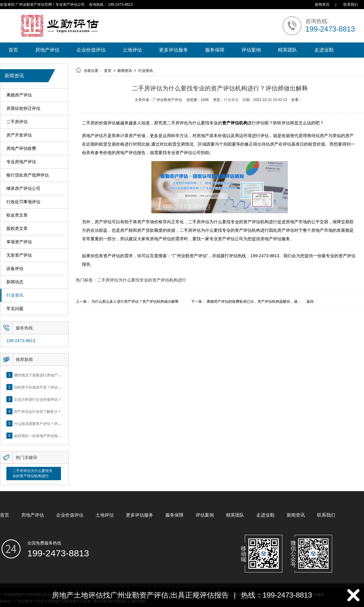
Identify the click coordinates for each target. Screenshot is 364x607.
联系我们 (351, 5)
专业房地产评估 (21, 162)
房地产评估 (47, 50)
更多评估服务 (174, 50)
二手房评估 (17, 122)
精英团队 (288, 50)
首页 (13, 50)
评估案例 (251, 50)
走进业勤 (324, 50)
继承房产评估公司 (23, 189)
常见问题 (15, 309)
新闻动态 (15, 282)
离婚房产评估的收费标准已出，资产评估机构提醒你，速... (254, 302)
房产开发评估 (19, 135)
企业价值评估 (91, 50)
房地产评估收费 (21, 148)
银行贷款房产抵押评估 (28, 175)
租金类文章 (17, 215)
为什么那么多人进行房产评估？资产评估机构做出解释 (135, 302)
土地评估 (132, 50)
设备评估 (15, 269)
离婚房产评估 (19, 95)
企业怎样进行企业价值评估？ (38, 399)
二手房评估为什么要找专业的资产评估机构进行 (32, 473)
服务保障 (215, 50)
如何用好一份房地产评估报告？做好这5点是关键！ (55, 436)
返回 (310, 302)
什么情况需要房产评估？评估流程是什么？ (49, 423)
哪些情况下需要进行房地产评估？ (41, 375)
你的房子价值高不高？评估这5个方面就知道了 (51, 387)
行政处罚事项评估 (23, 202)
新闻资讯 (322, 5)
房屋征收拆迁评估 (23, 108)
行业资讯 (15, 295)
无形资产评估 (19, 255)
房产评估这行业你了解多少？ (38, 411)
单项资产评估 (19, 242)
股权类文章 (17, 229)
